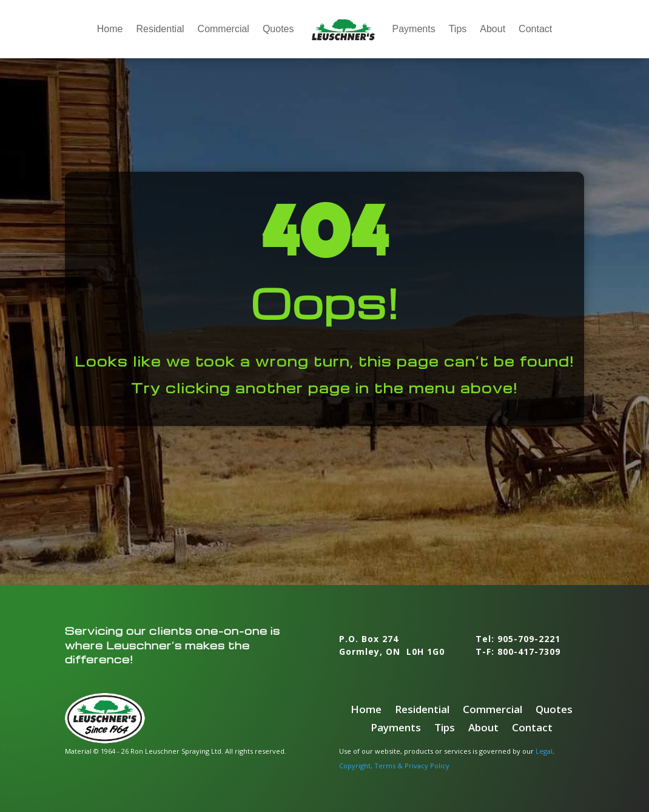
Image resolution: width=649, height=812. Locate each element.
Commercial (224, 29)
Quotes (278, 29)
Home (110, 29)
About (493, 29)
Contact (535, 29)
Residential (160, 29)
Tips (458, 29)
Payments (414, 29)
